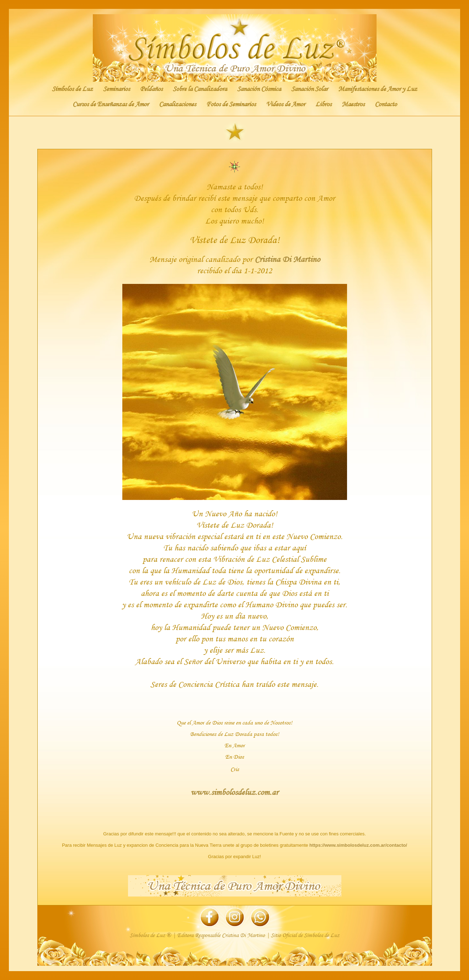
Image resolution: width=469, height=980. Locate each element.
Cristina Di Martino (287, 259)
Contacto (386, 104)
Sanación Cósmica (259, 89)
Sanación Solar (310, 89)
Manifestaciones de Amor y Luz (378, 89)
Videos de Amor (286, 104)
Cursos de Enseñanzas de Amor (111, 104)
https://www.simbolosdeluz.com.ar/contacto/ (358, 845)
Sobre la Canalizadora (200, 89)
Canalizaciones (177, 104)
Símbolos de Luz (72, 89)
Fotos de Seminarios (231, 104)
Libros (323, 104)
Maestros (353, 104)
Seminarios (116, 89)
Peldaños (151, 89)
